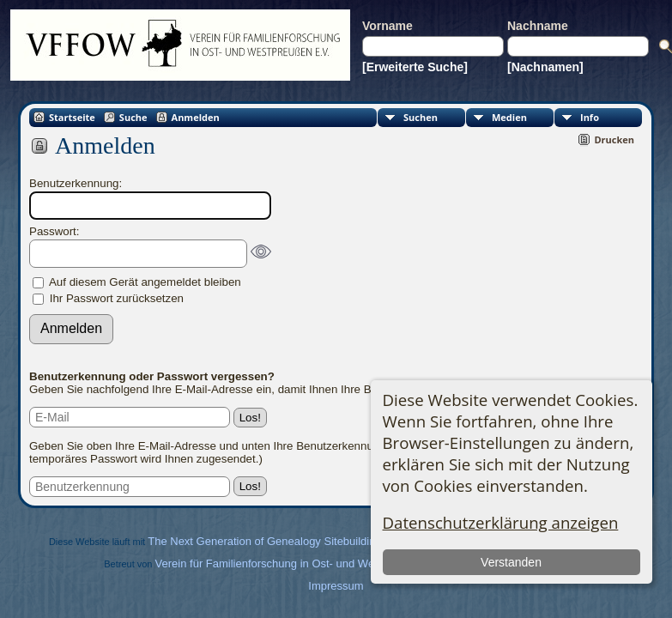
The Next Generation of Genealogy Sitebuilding (264, 541)
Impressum (336, 586)
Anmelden (196, 117)
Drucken (614, 139)
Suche (133, 117)
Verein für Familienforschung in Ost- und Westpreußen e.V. (301, 563)
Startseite (72, 117)
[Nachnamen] (545, 67)
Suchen (421, 117)
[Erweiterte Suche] (415, 67)
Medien (509, 117)
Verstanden (511, 562)
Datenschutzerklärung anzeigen (501, 522)
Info (590, 117)
